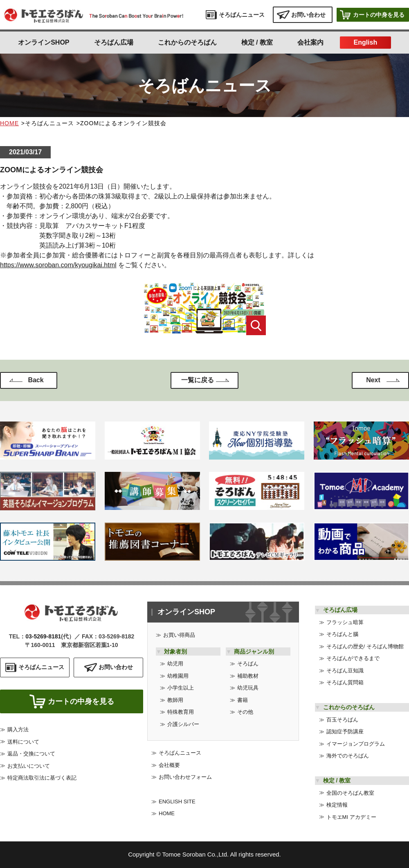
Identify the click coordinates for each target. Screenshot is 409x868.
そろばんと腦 (342, 634)
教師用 (175, 700)
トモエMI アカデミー (351, 817)
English (365, 42)
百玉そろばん (342, 720)
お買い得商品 (179, 635)
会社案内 (310, 42)
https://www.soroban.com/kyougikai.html (58, 265)
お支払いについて (29, 769)
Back (36, 380)
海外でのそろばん (348, 756)
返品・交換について (31, 756)
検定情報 (337, 805)
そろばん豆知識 (345, 671)
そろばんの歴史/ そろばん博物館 (365, 646)
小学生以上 (181, 688)
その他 (245, 712)
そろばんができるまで (353, 658)
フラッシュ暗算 (345, 622)
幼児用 (175, 664)
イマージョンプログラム (356, 744)
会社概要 (169, 765)
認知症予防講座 (345, 732)
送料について (23, 745)
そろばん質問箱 (345, 682)
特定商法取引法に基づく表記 (42, 781)
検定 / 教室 (257, 42)
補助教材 (248, 676)
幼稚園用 (178, 676)
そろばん (248, 664)
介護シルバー (183, 724)
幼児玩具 (248, 688)
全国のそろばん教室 (350, 793)
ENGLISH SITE (177, 801)
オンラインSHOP (44, 42)
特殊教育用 (181, 712)
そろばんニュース (180, 753)
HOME (9, 123)
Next (373, 380)
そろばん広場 (114, 42)
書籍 (243, 700)
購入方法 (18, 732)
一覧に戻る (198, 380)
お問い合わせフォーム (185, 777)
